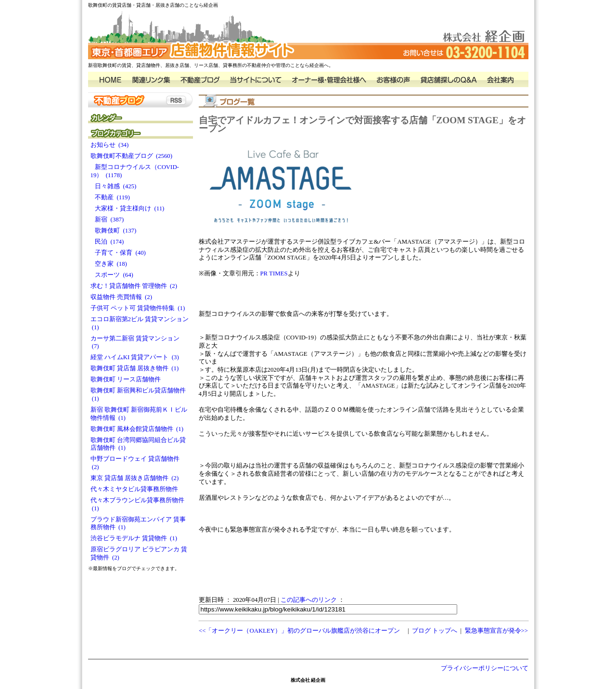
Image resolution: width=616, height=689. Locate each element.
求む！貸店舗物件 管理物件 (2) (134, 286)
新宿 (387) (107, 220)
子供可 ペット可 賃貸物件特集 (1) (138, 308)
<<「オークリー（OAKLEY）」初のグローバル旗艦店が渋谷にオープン (299, 631)
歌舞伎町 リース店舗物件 (127, 379)
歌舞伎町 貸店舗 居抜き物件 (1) (135, 368)
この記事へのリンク (309, 600)
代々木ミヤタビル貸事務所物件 (136, 489)
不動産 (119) (110, 197)
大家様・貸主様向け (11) (128, 208)
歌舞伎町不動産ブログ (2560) (132, 156)
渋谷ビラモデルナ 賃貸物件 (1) (134, 538)
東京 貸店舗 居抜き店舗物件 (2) (135, 478)
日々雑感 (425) (114, 186)
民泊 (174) (107, 242)
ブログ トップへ (435, 631)
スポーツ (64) (112, 275)
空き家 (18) (109, 264)
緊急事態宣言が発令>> (496, 631)
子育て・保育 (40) (118, 253)
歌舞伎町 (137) (114, 231)
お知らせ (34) (110, 145)
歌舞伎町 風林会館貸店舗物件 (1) (137, 429)
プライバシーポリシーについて (485, 668)
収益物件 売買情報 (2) (122, 297)
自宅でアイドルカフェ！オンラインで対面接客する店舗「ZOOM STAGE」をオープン (362, 124)
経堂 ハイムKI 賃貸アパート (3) (135, 357)
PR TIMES (274, 273)
